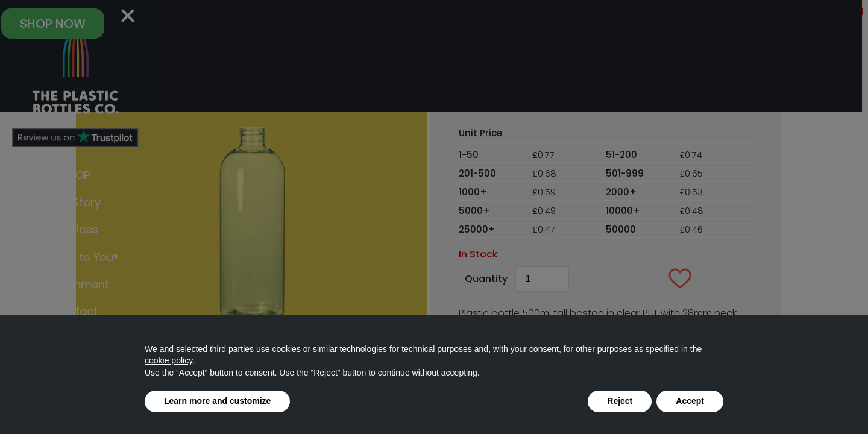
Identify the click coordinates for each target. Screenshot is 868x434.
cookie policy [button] (168, 360)
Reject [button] (620, 401)
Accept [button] (690, 401)
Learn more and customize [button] (217, 401)
